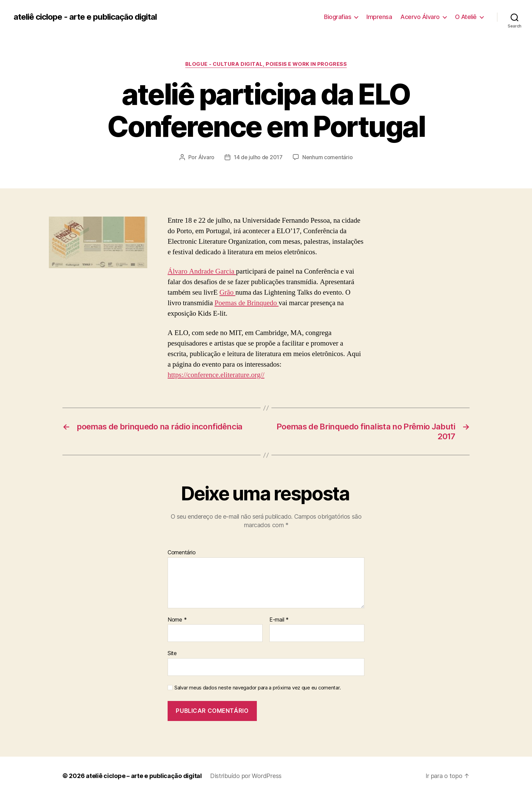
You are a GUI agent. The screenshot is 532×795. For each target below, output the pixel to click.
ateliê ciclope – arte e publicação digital (144, 776)
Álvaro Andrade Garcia (202, 271)
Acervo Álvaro (420, 17)
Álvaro (206, 157)
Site (172, 653)
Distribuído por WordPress (246, 776)
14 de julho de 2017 (258, 157)
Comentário (182, 553)
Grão (227, 292)
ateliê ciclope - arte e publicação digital (85, 17)
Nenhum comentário (327, 157)
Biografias (338, 17)
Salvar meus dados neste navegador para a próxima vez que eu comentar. (258, 688)
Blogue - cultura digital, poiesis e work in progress (266, 64)
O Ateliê (466, 17)
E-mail (279, 620)
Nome (177, 620)
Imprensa (379, 17)
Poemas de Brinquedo (246, 303)
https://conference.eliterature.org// (216, 375)
